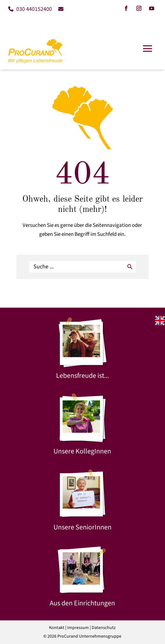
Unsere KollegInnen (82, 451)
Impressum (78, 628)
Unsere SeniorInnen (82, 527)
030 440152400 (30, 9)
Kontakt (57, 628)
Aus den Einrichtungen (82, 603)
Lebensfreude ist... (82, 376)
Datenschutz (104, 628)
